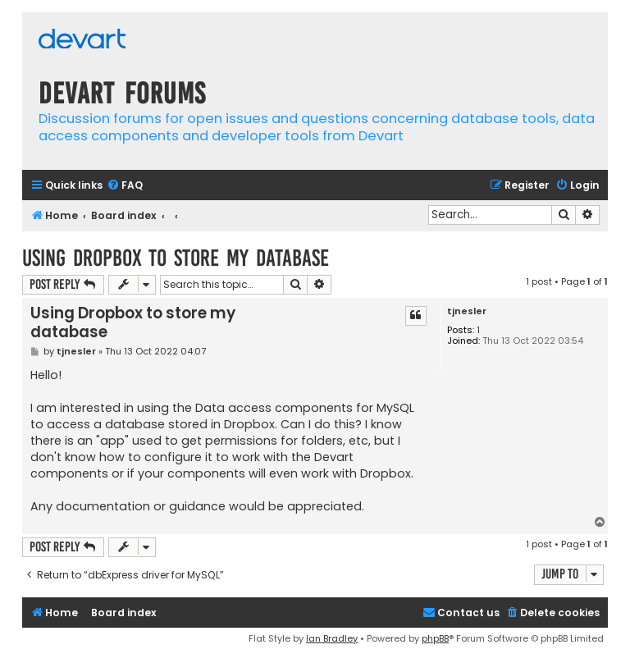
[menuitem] (125, 186)
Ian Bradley (332, 638)
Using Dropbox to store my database (176, 258)
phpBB (435, 638)
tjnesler (467, 311)
